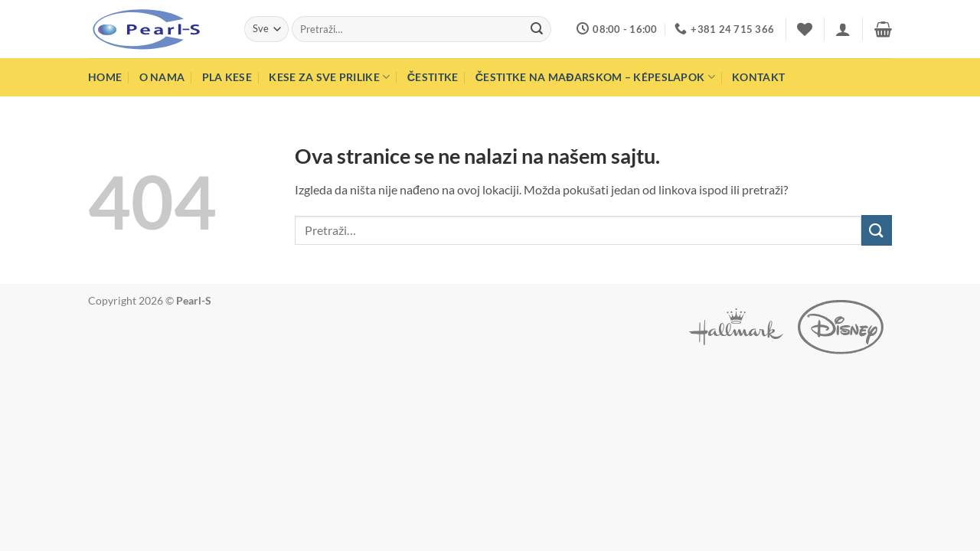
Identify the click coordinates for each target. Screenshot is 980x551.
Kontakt (758, 77)
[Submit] (537, 29)
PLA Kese (227, 77)
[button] (843, 29)
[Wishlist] (805, 29)
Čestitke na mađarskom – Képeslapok (595, 77)
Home (105, 77)
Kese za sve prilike (329, 77)
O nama (162, 77)
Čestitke (433, 77)
